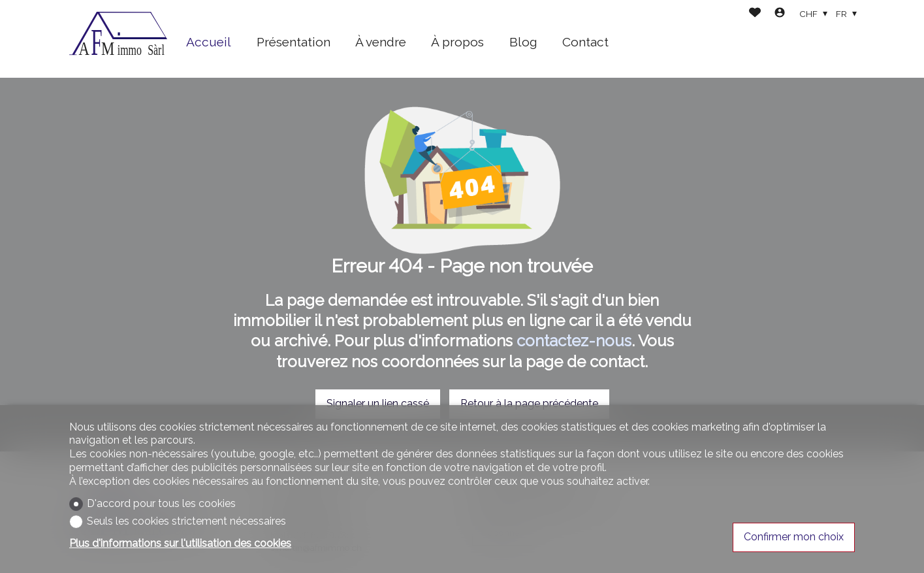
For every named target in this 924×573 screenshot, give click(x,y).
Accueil (209, 42)
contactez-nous (574, 341)
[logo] (118, 39)
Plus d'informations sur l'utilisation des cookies (180, 543)
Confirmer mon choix (794, 537)
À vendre (381, 42)
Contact (585, 42)
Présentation (294, 42)
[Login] (780, 14)
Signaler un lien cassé (378, 403)
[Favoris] (755, 14)
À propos (457, 42)
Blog (523, 42)
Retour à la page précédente (529, 403)
